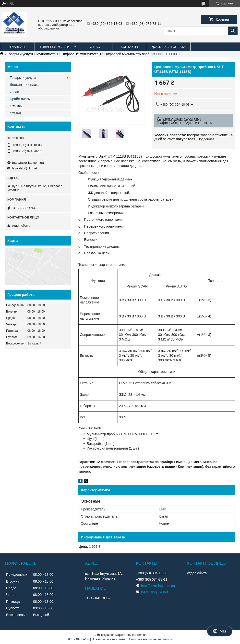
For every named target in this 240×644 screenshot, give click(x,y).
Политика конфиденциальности (151, 639)
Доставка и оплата (169, 47)
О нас (95, 47)
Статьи (15, 113)
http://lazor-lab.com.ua (28, 163)
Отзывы (16, 106)
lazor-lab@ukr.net (24, 168)
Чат (220, 631)
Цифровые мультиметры (81, 54)
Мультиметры (47, 54)
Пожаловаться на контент (109, 639)
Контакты (129, 47)
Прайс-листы (20, 99)
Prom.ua (141, 635)
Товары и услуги (55, 47)
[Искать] (233, 31)
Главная (17, 47)
